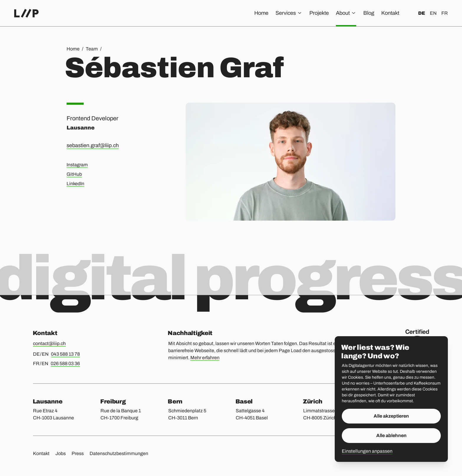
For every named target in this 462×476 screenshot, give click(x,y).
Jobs (61, 453)
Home (261, 13)
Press (78, 453)
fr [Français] (445, 13)
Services (289, 13)
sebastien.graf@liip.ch (93, 145)
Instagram (77, 165)
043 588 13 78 (65, 354)
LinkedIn (75, 184)
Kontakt (390, 13)
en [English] (433, 13)
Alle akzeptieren (391, 416)
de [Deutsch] (422, 13)
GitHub (74, 174)
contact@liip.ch (49, 343)
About (346, 13)
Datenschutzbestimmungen (119, 453)
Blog (369, 13)
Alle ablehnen (391, 435)
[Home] (26, 13)
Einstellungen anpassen (367, 451)
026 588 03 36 (65, 363)
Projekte (319, 13)
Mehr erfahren (205, 358)
